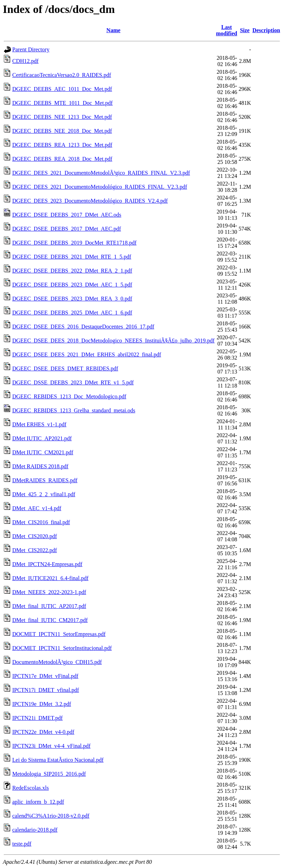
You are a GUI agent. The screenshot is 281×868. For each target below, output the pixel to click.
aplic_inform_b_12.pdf (38, 802)
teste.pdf (22, 844)
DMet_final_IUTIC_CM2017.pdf (50, 620)
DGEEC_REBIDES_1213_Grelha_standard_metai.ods (74, 410)
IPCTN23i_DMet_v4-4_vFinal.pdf (51, 746)
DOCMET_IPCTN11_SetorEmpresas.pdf (59, 634)
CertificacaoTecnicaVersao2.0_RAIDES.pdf (62, 75)
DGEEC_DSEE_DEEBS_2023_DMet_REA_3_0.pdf (72, 299)
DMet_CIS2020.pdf (35, 536)
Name (113, 30)
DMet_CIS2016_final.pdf (41, 522)
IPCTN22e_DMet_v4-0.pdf (43, 732)
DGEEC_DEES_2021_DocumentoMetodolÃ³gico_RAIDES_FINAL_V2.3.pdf (101, 173)
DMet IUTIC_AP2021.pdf (42, 438)
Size (245, 30)
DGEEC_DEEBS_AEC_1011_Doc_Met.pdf (62, 89)
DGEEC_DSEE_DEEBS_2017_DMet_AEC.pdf (67, 229)
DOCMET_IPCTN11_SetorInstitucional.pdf (62, 648)
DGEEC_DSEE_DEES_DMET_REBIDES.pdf (65, 368)
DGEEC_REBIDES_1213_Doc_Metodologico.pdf (69, 396)
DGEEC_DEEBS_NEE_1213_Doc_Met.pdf (62, 117)
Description (266, 30)
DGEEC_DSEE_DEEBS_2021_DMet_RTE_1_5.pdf (72, 257)
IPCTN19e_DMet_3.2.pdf (42, 704)
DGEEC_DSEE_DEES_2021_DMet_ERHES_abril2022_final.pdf (87, 355)
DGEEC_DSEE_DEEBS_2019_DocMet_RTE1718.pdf (74, 243)
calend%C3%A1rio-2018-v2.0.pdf (51, 816)
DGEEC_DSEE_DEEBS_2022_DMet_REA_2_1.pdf (72, 271)
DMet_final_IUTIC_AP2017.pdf (49, 606)
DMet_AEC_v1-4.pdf (37, 508)
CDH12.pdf (25, 61)
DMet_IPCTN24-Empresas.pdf (47, 564)
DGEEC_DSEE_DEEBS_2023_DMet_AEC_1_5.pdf (72, 285)
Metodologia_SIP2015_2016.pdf (49, 774)
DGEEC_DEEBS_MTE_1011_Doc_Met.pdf (62, 103)
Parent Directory (31, 49)
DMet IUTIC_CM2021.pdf (43, 452)
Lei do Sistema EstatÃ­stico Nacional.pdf (58, 760)
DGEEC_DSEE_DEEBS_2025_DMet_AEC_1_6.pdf (72, 313)
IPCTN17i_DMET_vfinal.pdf (46, 690)
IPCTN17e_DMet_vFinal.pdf (45, 676)
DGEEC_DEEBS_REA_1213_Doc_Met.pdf (62, 145)
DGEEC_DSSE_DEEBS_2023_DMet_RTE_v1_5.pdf (73, 382)
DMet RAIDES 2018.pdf (40, 466)
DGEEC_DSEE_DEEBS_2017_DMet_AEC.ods (67, 215)
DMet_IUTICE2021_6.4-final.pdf (50, 578)
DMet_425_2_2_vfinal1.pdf (44, 494)
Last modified (226, 30)
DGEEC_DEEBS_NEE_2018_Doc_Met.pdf (62, 131)
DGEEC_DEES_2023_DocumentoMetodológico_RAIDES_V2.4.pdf (90, 201)
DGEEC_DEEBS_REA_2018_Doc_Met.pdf (62, 159)
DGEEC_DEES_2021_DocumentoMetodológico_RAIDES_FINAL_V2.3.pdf (100, 187)
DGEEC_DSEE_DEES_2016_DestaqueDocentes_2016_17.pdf (83, 327)
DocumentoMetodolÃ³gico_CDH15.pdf (57, 662)
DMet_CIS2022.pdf (35, 550)
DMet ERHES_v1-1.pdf (39, 424)
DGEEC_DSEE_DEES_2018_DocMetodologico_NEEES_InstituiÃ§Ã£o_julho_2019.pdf (113, 341)
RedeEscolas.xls (30, 788)
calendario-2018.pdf (35, 830)
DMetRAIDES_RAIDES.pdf (45, 480)
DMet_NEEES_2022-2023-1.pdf (49, 592)
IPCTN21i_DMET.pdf (37, 718)
